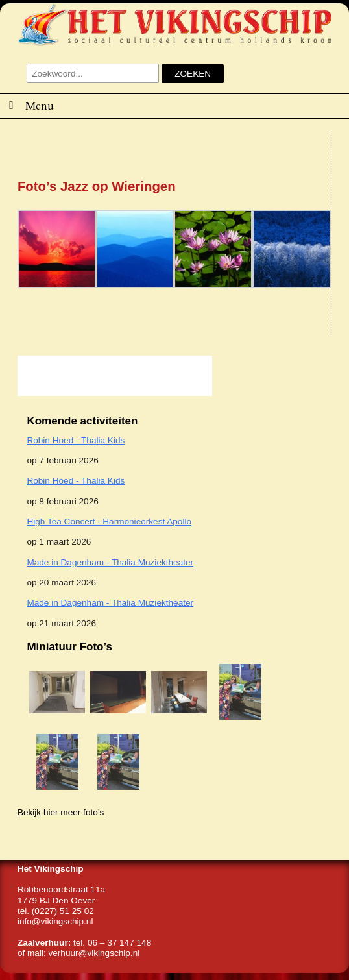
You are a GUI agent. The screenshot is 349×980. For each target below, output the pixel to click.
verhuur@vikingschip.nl (94, 953)
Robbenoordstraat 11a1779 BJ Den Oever (61, 895)
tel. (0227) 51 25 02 (56, 911)
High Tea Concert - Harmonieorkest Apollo (109, 521)
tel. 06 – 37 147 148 (112, 943)
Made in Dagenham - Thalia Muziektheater (110, 562)
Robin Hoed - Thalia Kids (76, 440)
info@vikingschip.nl (55, 921)
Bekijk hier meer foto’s (61, 812)
